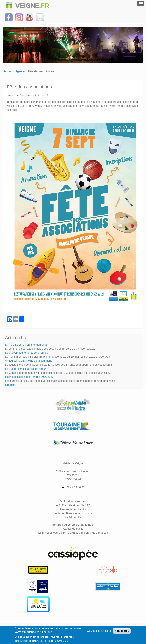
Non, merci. (122, 632)
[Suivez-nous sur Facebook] (9, 17)
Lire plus (10, 385)
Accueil (8, 71)
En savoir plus (60, 642)
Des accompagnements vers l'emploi (27, 353)
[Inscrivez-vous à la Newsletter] (40, 17)
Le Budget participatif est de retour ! (26, 369)
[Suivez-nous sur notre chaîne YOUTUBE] (29, 17)
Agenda (20, 71)
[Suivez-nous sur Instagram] (19, 17)
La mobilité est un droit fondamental (26, 345)
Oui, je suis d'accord (99, 632)
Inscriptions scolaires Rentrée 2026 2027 (29, 377)
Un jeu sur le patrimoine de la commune (29, 361)
